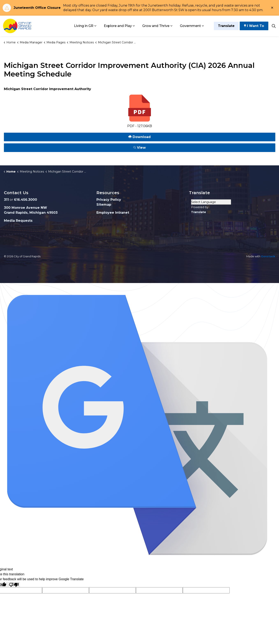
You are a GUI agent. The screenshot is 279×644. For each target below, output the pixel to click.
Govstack (268, 256)
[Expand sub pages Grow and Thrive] (171, 26)
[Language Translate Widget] (211, 202)
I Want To (254, 26)
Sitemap (104, 205)
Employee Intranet (113, 213)
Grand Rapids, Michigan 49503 (31, 213)
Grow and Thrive (156, 26)
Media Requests (18, 221)
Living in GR (84, 26)
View (139, 148)
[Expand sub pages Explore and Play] (134, 26)
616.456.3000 (25, 200)
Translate (226, 26)
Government (190, 26)
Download (139, 137)
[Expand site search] (274, 26)
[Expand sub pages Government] (203, 26)
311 (6, 200)
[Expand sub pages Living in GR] (95, 26)
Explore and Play (118, 26)
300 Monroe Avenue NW (25, 208)
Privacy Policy (109, 200)
